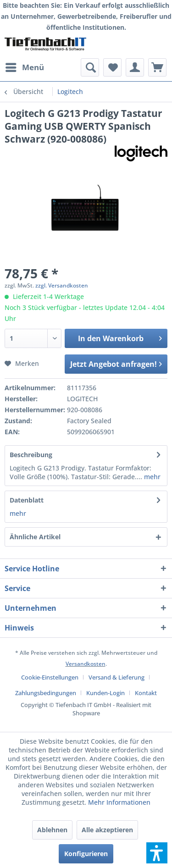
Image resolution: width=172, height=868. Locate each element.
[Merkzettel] (112, 67)
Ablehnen (52, 830)
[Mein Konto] (135, 67)
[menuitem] (24, 67)
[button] (157, 853)
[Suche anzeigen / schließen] (90, 67)
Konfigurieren (86, 854)
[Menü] (24, 67)
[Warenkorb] (157, 67)
